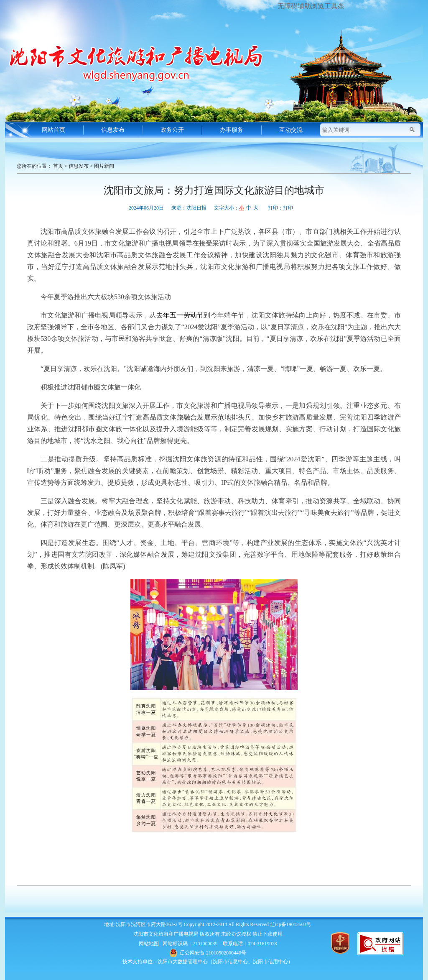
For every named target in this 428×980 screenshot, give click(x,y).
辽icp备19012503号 (291, 924)
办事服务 (232, 130)
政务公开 (172, 130)
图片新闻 (104, 166)
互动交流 (291, 130)
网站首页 (53, 130)
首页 (58, 166)
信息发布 (113, 130)
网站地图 (149, 944)
